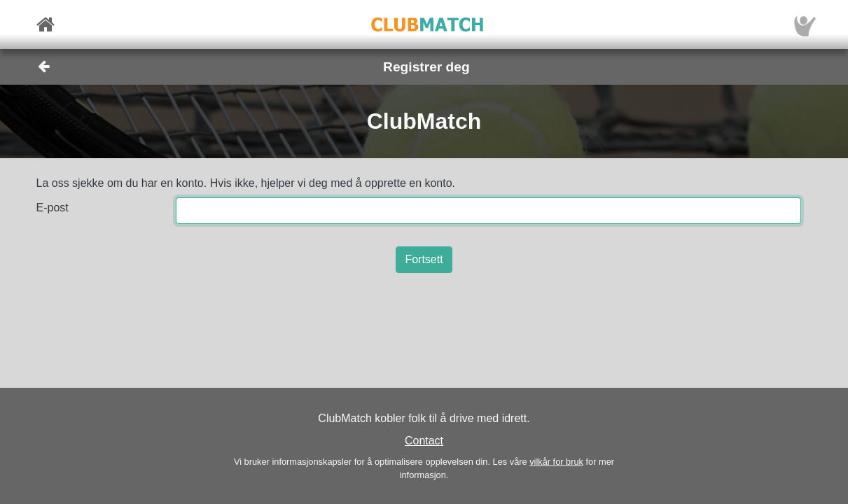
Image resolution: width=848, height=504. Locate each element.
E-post (53, 208)
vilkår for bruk (556, 462)
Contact (424, 441)
